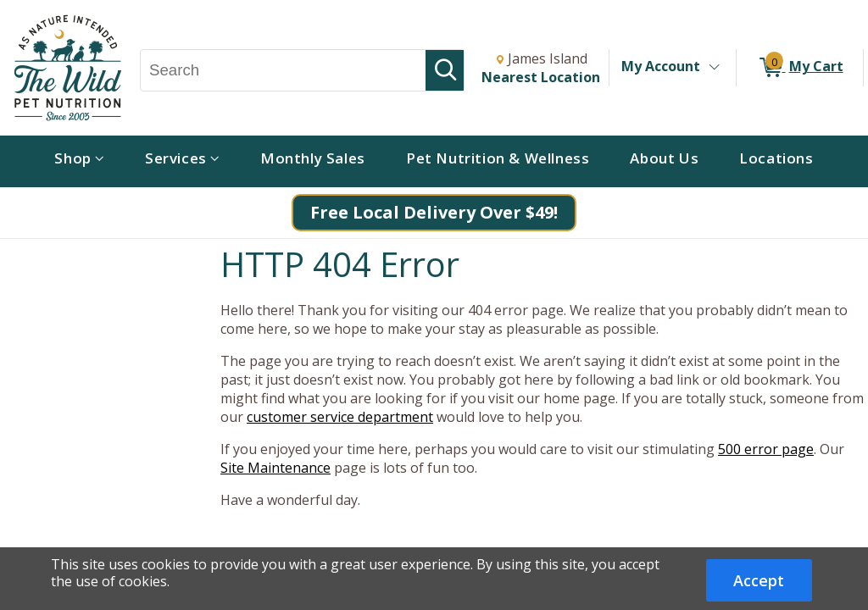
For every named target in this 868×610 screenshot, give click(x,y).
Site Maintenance (275, 468)
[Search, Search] (283, 70)
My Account (661, 66)
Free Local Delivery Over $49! (434, 212)
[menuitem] (79, 161)
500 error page (766, 449)
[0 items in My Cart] (800, 68)
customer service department (340, 417)
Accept (759, 580)
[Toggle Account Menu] (714, 68)
